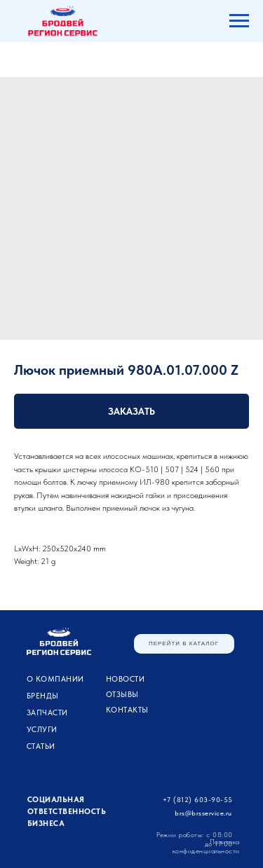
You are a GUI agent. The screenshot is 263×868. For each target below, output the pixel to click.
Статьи (41, 746)
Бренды (43, 696)
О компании (55, 679)
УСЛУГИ (42, 730)
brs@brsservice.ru (203, 813)
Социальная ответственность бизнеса (67, 812)
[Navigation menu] (239, 21)
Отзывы (122, 695)
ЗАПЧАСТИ (47, 713)
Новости (126, 679)
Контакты (127, 710)
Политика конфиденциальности (206, 846)
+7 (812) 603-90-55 (198, 799)
